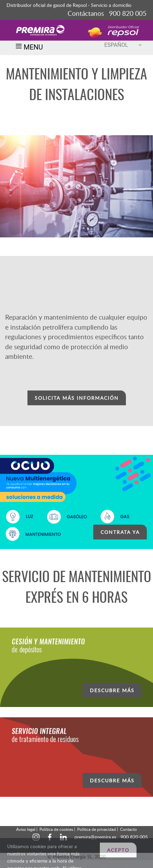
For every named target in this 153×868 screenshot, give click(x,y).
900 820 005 (134, 837)
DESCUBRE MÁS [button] (112, 690)
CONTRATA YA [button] (120, 532)
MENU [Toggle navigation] (28, 48)
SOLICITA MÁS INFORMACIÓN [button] (77, 398)
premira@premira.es (95, 837)
